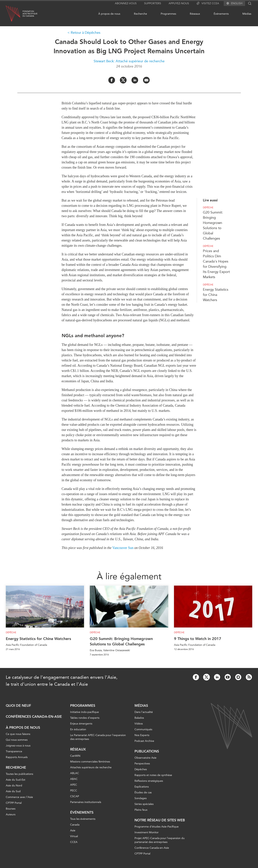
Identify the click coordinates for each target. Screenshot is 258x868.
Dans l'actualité (144, 712)
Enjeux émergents (81, 724)
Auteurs (11, 814)
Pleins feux (141, 810)
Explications (142, 787)
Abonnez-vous (126, 3)
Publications (147, 751)
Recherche (140, 14)
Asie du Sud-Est (16, 780)
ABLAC (75, 773)
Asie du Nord (14, 786)
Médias (247, 14)
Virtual (74, 836)
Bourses (11, 809)
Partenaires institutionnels (86, 802)
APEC (74, 785)
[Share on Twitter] (123, 80)
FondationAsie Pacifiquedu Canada (30, 14)
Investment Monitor (147, 832)
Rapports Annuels (17, 757)
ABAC (74, 779)
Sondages (141, 798)
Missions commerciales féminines (90, 762)
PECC (74, 791)
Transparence (14, 751)
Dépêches (141, 769)
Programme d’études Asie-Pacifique (157, 827)
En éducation (78, 729)
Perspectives (142, 764)
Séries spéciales (144, 804)
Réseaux (195, 14)
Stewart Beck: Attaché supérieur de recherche (129, 61)
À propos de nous (109, 14)
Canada (75, 825)
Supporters (153, 3)
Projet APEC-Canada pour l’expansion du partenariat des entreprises (160, 840)
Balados (139, 718)
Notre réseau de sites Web (160, 820)
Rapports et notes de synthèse (153, 775)
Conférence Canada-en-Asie (152, 848)
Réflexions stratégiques (149, 781)
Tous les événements (83, 819)
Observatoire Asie (145, 758)
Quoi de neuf (18, 706)
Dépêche (208, 208)
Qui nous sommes (17, 740)
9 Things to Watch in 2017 (198, 639)
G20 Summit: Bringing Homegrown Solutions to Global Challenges (121, 641)
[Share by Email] (146, 80)
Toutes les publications (19, 774)
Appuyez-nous (179, 3)
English (237, 3)
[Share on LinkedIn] (135, 80)
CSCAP (75, 796)
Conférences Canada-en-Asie (34, 717)
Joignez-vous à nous (18, 746)
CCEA (74, 842)
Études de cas (143, 792)
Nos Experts (142, 735)
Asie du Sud (13, 791)
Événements (221, 14)
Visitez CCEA (208, 3)
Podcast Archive (144, 741)
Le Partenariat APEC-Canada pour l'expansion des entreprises (98, 737)
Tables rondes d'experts (85, 718)
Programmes (168, 14)
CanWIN (75, 756)
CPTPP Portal (14, 803)
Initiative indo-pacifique (84, 712)
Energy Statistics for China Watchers (216, 295)
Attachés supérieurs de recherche (91, 767)
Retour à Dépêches (86, 33)
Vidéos (139, 724)
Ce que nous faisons (18, 734)
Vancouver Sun (123, 548)
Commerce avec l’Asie (19, 797)
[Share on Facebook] (112, 80)
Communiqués (143, 729)
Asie (73, 830)
